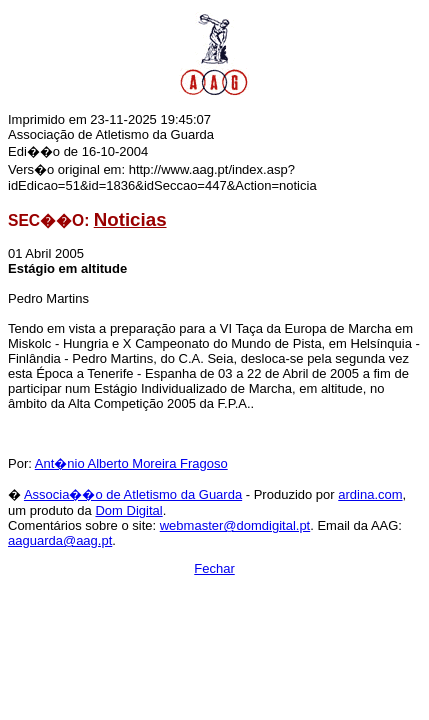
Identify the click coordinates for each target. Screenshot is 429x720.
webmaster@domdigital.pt (235, 525)
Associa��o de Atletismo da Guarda (133, 494)
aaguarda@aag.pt (60, 540)
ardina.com (370, 494)
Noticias (130, 219)
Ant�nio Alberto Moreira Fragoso (131, 463)
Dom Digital (128, 510)
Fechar (214, 568)
